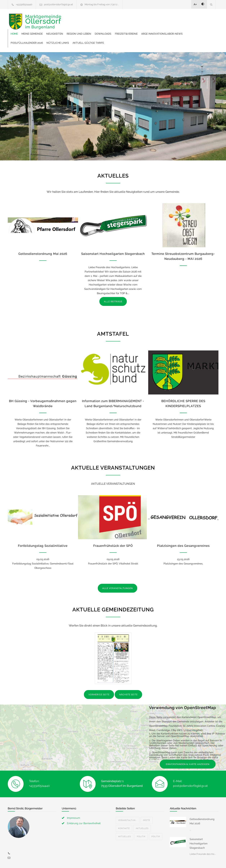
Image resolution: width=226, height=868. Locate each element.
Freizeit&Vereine (182, 18)
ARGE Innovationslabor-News (87, 27)
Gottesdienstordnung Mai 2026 (43, 238)
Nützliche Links (159, 27)
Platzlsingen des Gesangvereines (183, 530)
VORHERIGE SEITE (99, 679)
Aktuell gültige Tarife (189, 27)
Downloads (159, 18)
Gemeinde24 (83, 860)
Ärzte (147, 805)
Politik (141, 821)
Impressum (74, 802)
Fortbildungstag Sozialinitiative (43, 530)
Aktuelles (142, 813)
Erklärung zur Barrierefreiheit (84, 808)
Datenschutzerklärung (160, 860)
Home (70, 18)
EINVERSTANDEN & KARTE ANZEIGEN (188, 749)
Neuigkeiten (110, 18)
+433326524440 (24, 4)
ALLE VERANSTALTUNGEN (118, 573)
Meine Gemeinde (88, 18)
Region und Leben (135, 18)
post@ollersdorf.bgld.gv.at (58, 4)
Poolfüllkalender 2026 (128, 27)
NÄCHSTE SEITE (128, 679)
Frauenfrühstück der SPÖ (113, 530)
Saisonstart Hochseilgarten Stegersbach (113, 238)
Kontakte (124, 813)
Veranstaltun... (128, 805)
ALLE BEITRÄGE (113, 286)
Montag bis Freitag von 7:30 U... (102, 4)
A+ (195, 4)
